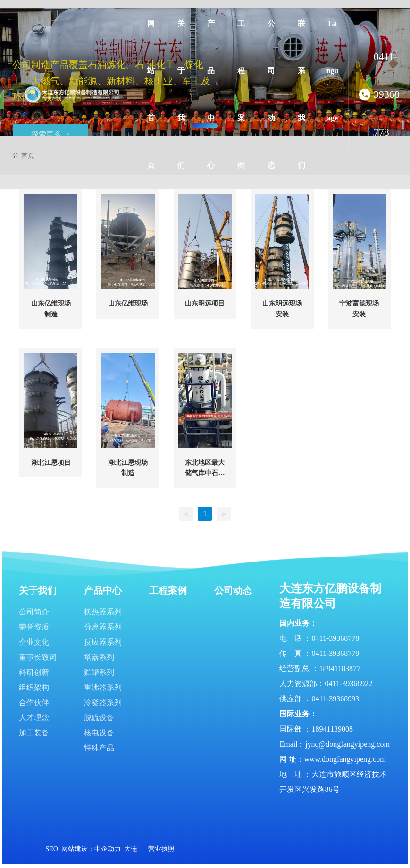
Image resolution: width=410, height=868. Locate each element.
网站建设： (78, 849)
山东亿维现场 (128, 303)
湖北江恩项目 (51, 463)
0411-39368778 (387, 94)
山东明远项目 (205, 303)
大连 (131, 849)
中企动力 (108, 849)
